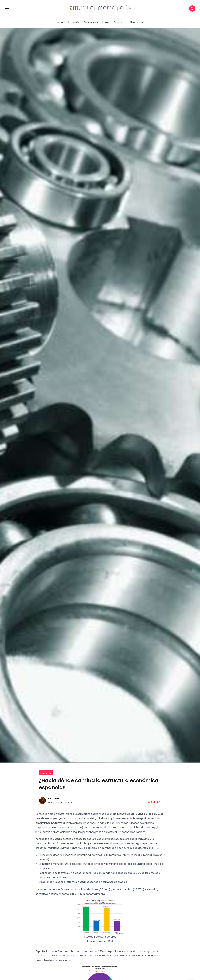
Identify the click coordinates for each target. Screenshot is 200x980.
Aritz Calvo (53, 798)
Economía (46, 773)
